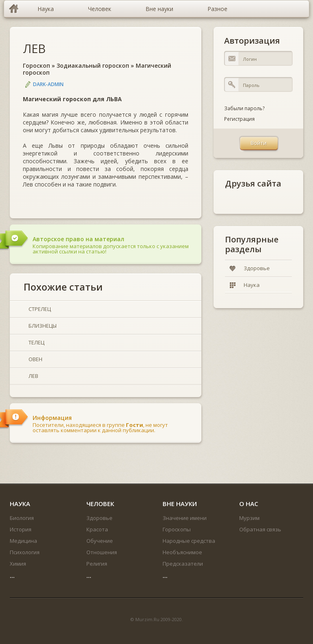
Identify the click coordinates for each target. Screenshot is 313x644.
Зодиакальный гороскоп (93, 66)
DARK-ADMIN (48, 84)
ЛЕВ (34, 48)
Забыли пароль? (244, 108)
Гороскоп (36, 66)
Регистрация (239, 119)
